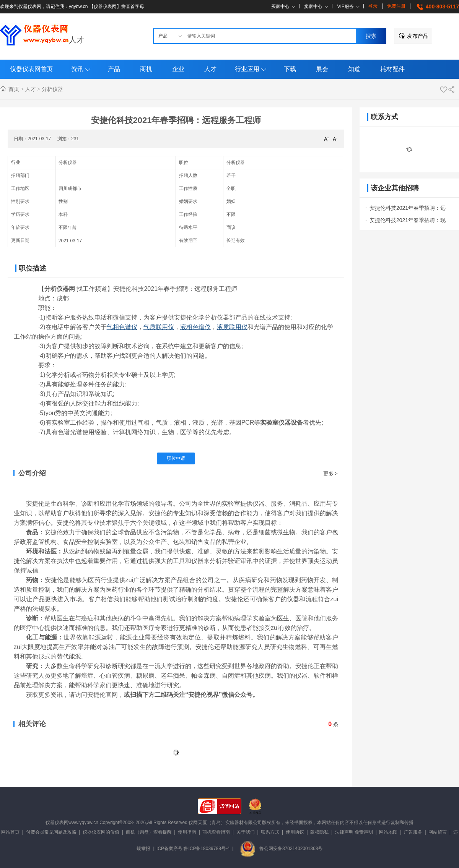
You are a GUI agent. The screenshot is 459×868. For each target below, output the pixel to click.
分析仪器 (52, 89)
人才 (76, 40)
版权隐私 (319, 832)
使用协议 (295, 832)
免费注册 (396, 6)
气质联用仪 (159, 327)
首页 (14, 89)
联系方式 (270, 832)
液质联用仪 (232, 327)
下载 (290, 69)
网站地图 (388, 832)
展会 (322, 69)
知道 (354, 69)
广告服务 (413, 832)
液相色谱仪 (195, 327)
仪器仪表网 (57, 823)
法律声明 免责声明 (354, 832)
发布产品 (418, 36)
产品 (114, 69)
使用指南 (187, 832)
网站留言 (438, 832)
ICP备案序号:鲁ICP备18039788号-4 (193, 849)
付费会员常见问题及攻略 (51, 832)
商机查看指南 (216, 832)
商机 (146, 69)
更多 (331, 474)
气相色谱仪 (122, 327)
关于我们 (246, 832)
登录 (373, 6)
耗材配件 (392, 69)
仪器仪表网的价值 (101, 832)
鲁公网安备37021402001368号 (281, 849)
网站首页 (10, 832)
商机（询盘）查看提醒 (149, 832)
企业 (178, 69)
